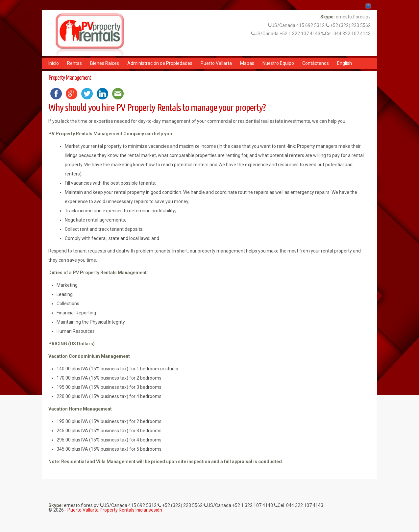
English (345, 63)
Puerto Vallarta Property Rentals (101, 510)
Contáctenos (316, 63)
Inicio (54, 63)
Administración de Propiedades (160, 63)
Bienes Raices (105, 63)
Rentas (74, 63)
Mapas (247, 63)
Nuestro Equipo (278, 63)
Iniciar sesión (149, 510)
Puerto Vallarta (216, 63)
